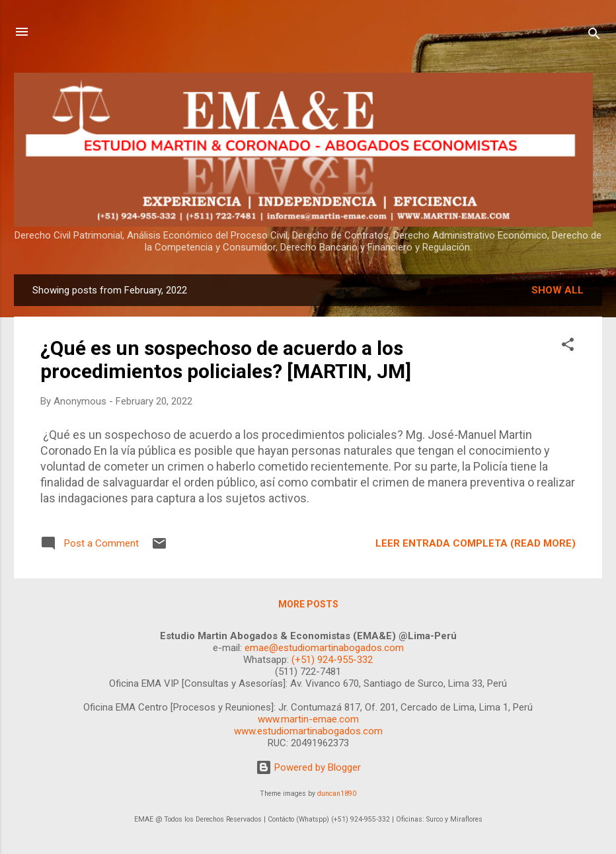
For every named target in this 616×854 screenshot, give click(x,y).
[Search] (594, 36)
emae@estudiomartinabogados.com (324, 648)
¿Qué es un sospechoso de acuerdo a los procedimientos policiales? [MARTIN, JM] (226, 360)
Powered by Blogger (308, 767)
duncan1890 (337, 794)
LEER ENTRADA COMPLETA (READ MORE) (476, 543)
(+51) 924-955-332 (332, 660)
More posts (308, 604)
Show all (558, 290)
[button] (568, 347)
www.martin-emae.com (308, 719)
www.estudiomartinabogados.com (308, 731)
